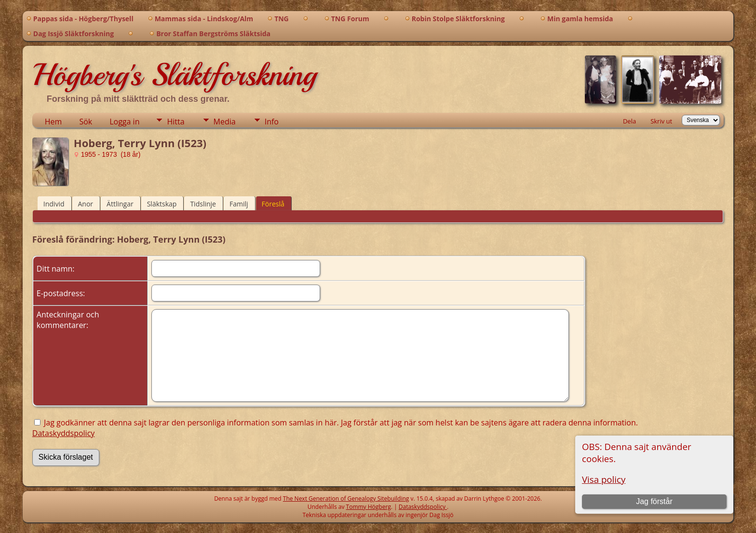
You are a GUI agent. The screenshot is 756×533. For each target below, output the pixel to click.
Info (272, 122)
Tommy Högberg (369, 507)
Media (225, 122)
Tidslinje (203, 204)
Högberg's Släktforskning (174, 75)
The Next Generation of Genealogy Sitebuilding (346, 499)
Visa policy (604, 479)
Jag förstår (654, 501)
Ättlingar (120, 204)
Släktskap (162, 204)
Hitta (175, 122)
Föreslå (273, 204)
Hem (54, 122)
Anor (86, 204)
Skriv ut (661, 121)
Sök (86, 122)
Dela (629, 121)
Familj (239, 204)
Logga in (124, 122)
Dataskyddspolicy (64, 433)
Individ (54, 204)
